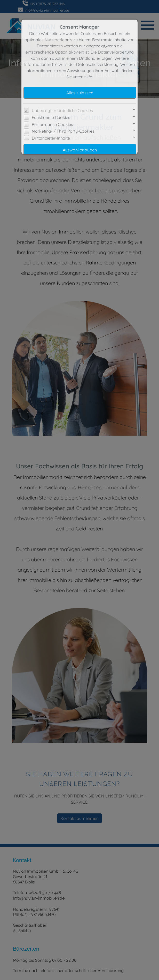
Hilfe (88, 77)
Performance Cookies (52, 124)
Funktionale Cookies (51, 117)
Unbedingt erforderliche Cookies (62, 110)
